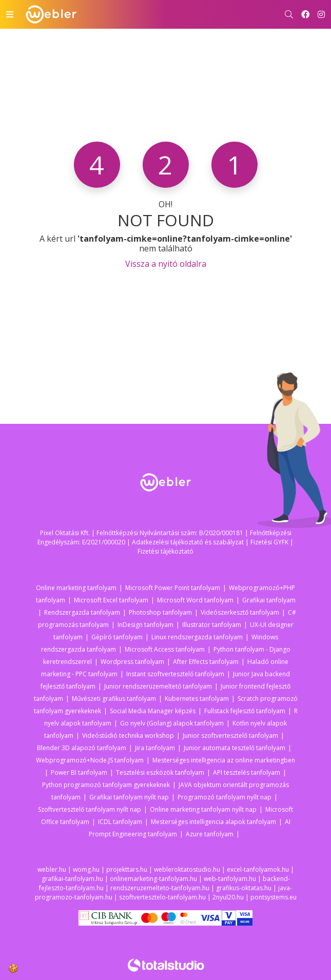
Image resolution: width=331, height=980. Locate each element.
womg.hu (86, 869)
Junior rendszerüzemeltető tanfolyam (158, 686)
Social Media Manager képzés (153, 711)
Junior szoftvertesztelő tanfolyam (230, 736)
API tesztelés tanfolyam (247, 772)
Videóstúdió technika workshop (128, 736)
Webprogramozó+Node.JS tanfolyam (90, 760)
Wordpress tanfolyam (132, 662)
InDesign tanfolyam (145, 625)
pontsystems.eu (274, 897)
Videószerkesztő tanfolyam (240, 612)
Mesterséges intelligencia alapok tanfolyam (213, 822)
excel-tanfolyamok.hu (258, 869)
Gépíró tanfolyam (117, 637)
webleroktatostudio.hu (187, 869)
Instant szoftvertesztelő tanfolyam (175, 674)
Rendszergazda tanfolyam (82, 612)
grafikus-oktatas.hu (244, 888)
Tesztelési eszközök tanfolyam (160, 772)
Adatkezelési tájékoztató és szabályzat (188, 542)
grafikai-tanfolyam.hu (72, 879)
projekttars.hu (127, 869)
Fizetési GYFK (269, 542)
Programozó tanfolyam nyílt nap (225, 797)
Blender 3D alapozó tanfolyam (82, 748)
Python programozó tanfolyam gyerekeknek (106, 785)
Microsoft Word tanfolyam (195, 600)
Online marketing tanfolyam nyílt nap (203, 809)
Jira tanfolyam (155, 748)
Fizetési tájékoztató (165, 551)
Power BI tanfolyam (79, 772)
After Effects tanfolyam (206, 662)
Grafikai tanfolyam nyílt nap (129, 797)
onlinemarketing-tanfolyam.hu (153, 879)
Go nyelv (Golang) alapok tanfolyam (172, 723)
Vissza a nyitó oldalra (166, 264)
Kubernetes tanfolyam (197, 699)
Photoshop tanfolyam (160, 612)
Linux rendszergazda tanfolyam (197, 637)
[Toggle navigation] (10, 14)
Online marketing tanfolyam (76, 588)
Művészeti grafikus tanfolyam (114, 699)
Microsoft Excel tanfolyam (111, 600)
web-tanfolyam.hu (230, 879)
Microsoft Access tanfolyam (165, 649)
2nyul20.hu (228, 897)
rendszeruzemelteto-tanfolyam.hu (160, 888)
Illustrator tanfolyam (212, 625)
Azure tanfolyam (210, 834)
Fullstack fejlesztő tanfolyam (245, 711)
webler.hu (52, 869)
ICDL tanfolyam (120, 822)
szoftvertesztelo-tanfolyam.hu (162, 897)
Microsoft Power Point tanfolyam (173, 588)
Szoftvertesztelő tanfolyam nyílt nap (90, 809)
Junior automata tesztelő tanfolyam (235, 748)
